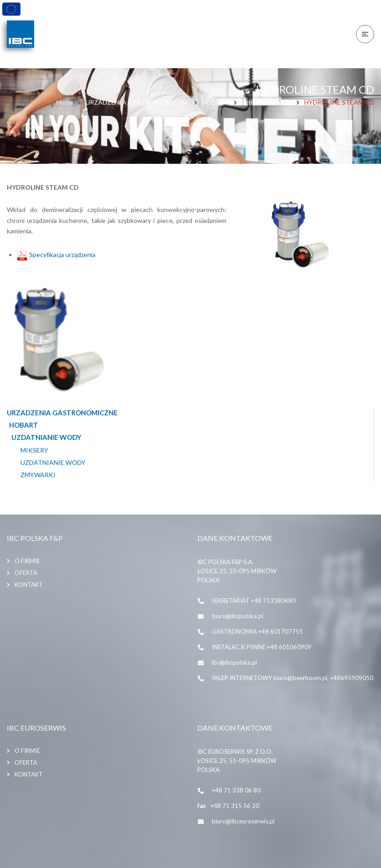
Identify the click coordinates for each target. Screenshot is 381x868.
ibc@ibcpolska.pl (234, 662)
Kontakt (29, 585)
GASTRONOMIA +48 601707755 (257, 631)
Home (65, 102)
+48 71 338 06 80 (236, 790)
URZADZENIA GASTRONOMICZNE (138, 102)
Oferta (26, 573)
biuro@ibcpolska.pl (238, 616)
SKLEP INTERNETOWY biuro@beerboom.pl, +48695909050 (293, 678)
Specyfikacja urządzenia (56, 255)
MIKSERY (34, 450)
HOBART (216, 102)
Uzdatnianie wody (267, 102)
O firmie (27, 561)
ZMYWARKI (38, 475)
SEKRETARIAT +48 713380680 (254, 601)
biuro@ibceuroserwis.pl (243, 821)
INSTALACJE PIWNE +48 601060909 (262, 647)
